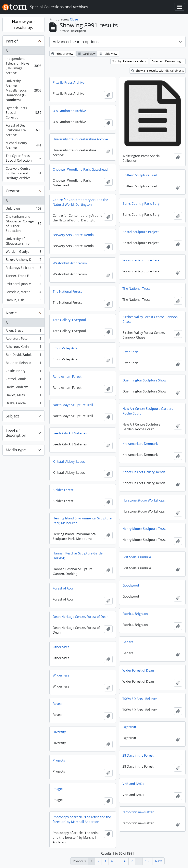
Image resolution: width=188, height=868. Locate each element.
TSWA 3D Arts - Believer (140, 699)
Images (58, 789)
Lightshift (129, 727)
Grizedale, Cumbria (137, 557)
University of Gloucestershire (23, 241)
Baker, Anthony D (23, 260)
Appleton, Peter (23, 339)
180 (148, 861)
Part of (12, 41)
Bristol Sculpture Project (141, 232)
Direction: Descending (167, 61)
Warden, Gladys (23, 252)
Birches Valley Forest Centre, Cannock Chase (150, 319)
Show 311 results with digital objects (158, 71)
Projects (59, 760)
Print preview (62, 54)
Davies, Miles (23, 396)
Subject (12, 416)
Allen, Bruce (23, 331)
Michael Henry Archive (23, 145)
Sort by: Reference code (128, 61)
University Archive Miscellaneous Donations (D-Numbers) (23, 90)
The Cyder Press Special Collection (23, 158)
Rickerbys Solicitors (23, 269)
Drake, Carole (23, 404)
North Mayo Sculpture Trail (73, 405)
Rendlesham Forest (67, 377)
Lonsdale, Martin (23, 293)
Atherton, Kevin (23, 347)
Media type (16, 450)
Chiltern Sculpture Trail (140, 175)
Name (11, 313)
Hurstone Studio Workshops (144, 500)
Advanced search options (76, 42)
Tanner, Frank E (23, 277)
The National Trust (136, 289)
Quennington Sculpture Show (144, 380)
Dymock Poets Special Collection (23, 113)
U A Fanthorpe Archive (69, 111)
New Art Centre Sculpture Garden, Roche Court (148, 411)
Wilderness (61, 675)
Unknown (23, 209)
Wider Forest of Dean (138, 670)
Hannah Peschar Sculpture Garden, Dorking (79, 556)
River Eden (130, 352)
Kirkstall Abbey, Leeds (69, 462)
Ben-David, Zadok (23, 356)
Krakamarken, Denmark (140, 444)
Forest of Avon (63, 588)
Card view (87, 54)
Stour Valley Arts (65, 348)
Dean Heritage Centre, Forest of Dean (81, 617)
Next (159, 861)
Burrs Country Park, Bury (141, 204)
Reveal (58, 704)
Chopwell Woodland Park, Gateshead (80, 169)
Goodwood (131, 585)
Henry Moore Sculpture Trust (144, 529)
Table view (108, 54)
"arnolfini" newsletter (138, 812)
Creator (13, 191)
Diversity (59, 732)
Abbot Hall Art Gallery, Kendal (144, 472)
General (128, 642)
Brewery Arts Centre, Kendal (74, 235)
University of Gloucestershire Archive (80, 139)
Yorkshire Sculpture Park (141, 260)
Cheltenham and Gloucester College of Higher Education (23, 224)
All (7, 51)
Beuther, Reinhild (23, 364)
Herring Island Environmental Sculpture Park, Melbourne (82, 521)
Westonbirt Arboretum (70, 263)
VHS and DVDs (133, 784)
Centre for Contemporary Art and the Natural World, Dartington (80, 202)
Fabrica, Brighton (135, 614)
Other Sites (61, 647)
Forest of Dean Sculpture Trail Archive (23, 130)
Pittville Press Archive (69, 82)
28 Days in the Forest (138, 755)
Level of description (16, 433)
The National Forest (67, 291)
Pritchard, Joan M (23, 285)
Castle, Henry (23, 372)
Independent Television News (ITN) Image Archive (23, 66)
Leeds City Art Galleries (70, 433)
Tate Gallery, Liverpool (69, 320)
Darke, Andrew (23, 388)
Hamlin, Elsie (23, 301)
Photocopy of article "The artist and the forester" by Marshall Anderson (82, 819)
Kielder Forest (63, 490)
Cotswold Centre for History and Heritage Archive (23, 173)
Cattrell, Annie (23, 380)
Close (74, 19)
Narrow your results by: (24, 25)
